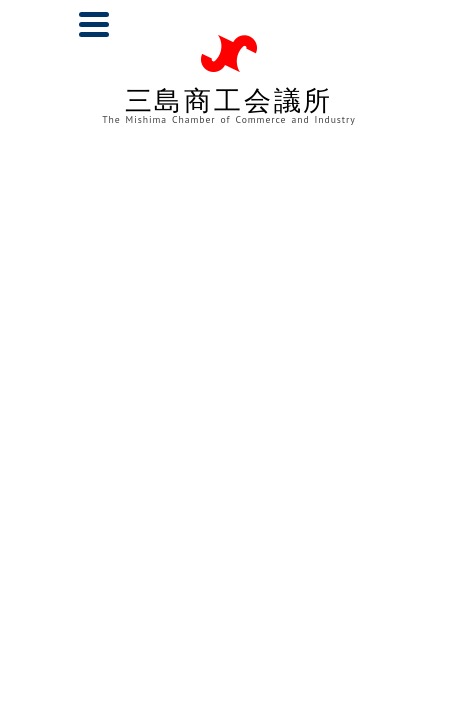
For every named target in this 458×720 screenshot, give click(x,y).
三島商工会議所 (229, 105)
